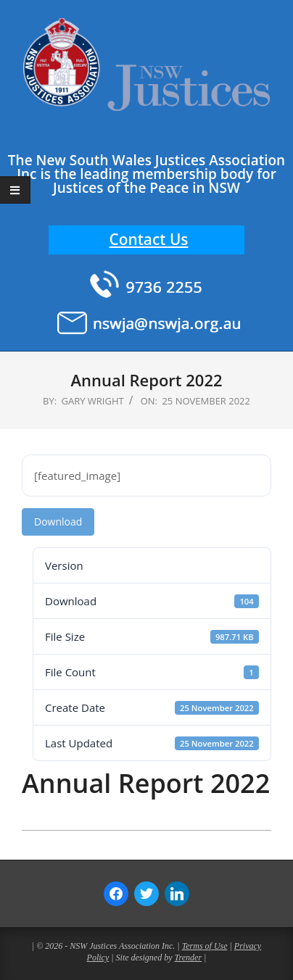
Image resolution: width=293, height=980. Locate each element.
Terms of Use (205, 946)
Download (58, 522)
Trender (189, 958)
